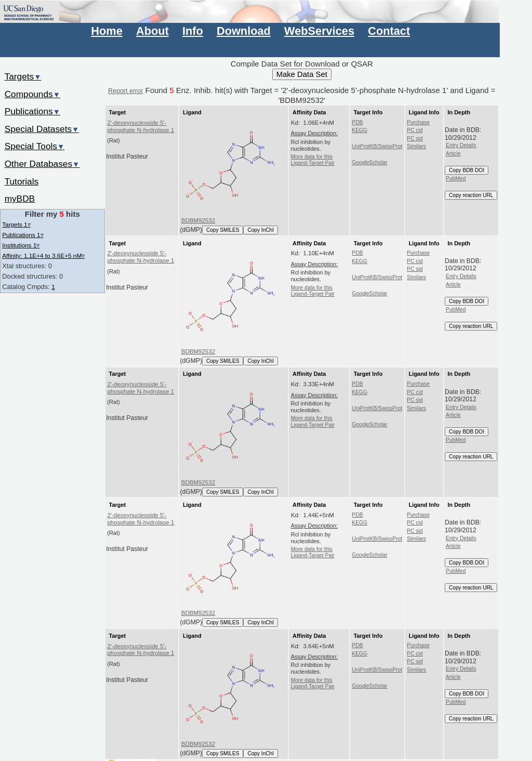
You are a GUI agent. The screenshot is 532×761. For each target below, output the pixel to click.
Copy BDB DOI (467, 170)
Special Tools (35, 146)
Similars (416, 146)
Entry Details (461, 145)
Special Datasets (42, 129)
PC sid (415, 139)
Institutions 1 (21, 245)
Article (453, 154)
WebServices (319, 31)
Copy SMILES (223, 230)
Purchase (418, 122)
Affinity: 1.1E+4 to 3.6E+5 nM (43, 255)
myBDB (20, 199)
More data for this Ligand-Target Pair (313, 160)
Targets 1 (16, 224)
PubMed (456, 179)
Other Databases (42, 164)
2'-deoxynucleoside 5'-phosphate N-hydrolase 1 (141, 126)
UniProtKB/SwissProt (377, 146)
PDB (357, 122)
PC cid (415, 130)
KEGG (360, 130)
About (152, 31)
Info (193, 31)
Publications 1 (23, 235)
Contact (389, 31)
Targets (23, 76)
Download (244, 31)
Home (107, 31)
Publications (32, 111)
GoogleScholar (369, 162)
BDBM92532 (198, 220)
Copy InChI (261, 230)
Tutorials (22, 181)
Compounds (32, 94)
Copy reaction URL (471, 195)
